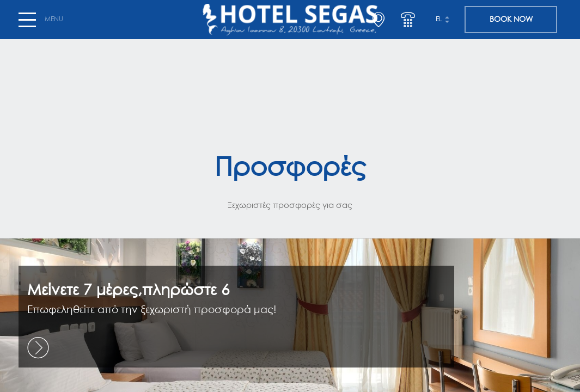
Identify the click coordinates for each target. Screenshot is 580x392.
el (439, 20)
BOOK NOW (511, 20)
